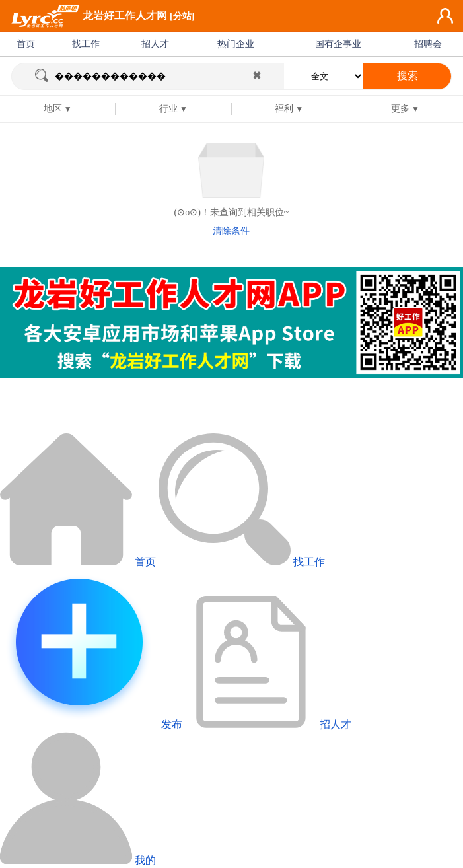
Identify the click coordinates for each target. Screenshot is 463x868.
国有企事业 (338, 44)
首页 (26, 44)
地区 (53, 109)
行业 (168, 109)
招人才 (155, 44)
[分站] (182, 16)
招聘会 (428, 44)
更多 (400, 109)
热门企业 (236, 44)
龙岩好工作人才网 (125, 16)
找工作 (86, 44)
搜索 (408, 76)
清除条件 (231, 231)
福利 (284, 109)
